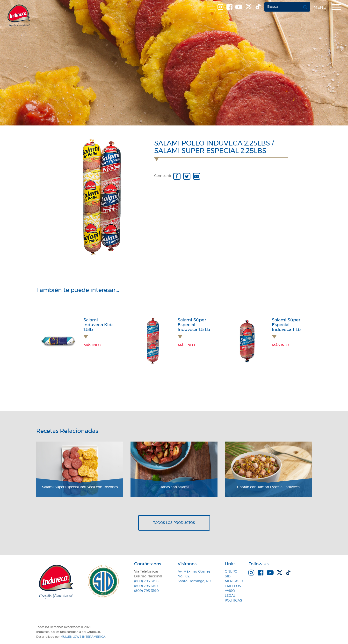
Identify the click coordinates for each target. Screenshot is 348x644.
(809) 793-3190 (146, 591)
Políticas (233, 601)
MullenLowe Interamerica (83, 637)
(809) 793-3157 (146, 586)
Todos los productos (174, 523)
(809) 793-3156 (146, 581)
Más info (92, 345)
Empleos (233, 586)
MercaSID (234, 581)
